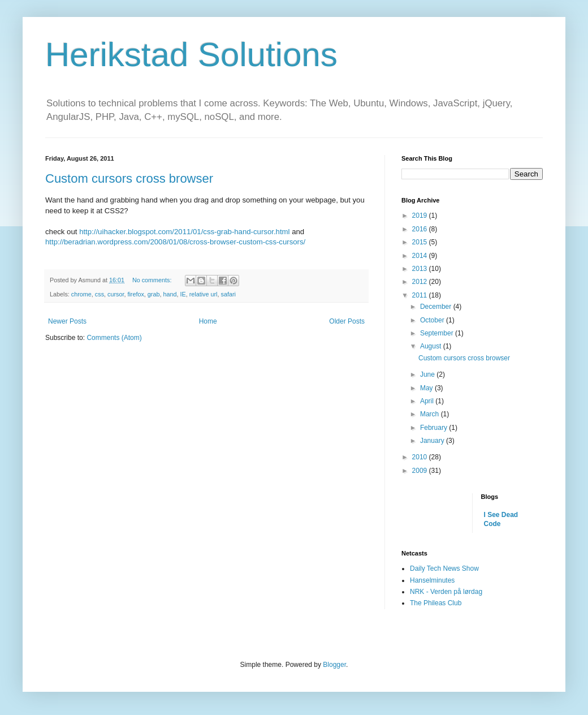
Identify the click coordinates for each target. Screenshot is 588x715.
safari (228, 294)
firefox (135, 294)
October (433, 320)
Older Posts (347, 321)
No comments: (153, 280)
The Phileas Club (436, 603)
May (427, 388)
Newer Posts (67, 321)
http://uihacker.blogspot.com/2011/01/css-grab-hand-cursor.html (184, 232)
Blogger (334, 665)
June (428, 374)
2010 (421, 457)
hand (170, 294)
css (100, 294)
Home (208, 321)
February (434, 428)
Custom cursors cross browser (129, 178)
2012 (421, 282)
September (438, 333)
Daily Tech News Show (444, 568)
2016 (421, 229)
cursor (116, 294)
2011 (421, 295)
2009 (421, 471)
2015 (421, 242)
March (431, 414)
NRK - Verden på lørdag (446, 592)
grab (154, 294)
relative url (204, 294)
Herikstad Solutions (191, 55)
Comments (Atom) (114, 338)
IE (183, 294)
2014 (421, 256)
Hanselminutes (432, 580)
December (437, 307)
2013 (421, 269)
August (432, 346)
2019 (421, 216)
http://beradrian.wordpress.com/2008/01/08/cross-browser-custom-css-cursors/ (175, 242)
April (428, 401)
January (433, 441)
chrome (81, 294)
